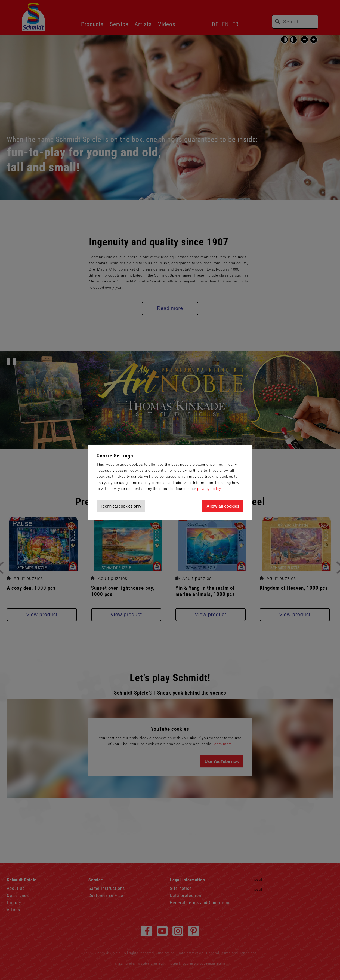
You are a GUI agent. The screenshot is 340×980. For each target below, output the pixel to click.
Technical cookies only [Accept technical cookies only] (121, 506)
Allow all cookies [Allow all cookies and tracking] (223, 506)
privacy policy (209, 489)
